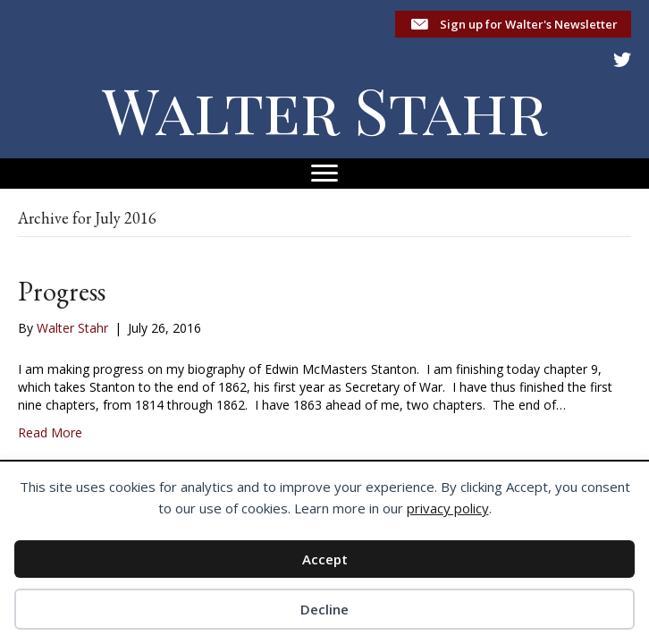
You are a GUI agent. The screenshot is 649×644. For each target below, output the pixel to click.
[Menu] (324, 174)
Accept (325, 559)
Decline (324, 609)
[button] (513, 24)
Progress (62, 291)
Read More (50, 432)
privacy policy (448, 508)
